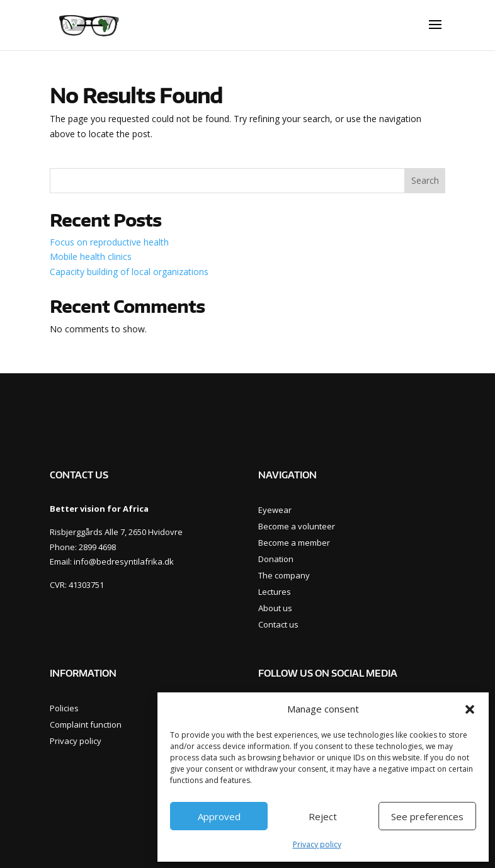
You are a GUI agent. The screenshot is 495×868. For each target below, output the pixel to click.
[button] (470, 709)
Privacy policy (317, 844)
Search (425, 180)
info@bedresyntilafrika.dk (124, 561)
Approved (219, 816)
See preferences (427, 816)
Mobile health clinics (91, 256)
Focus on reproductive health (109, 242)
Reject (323, 816)
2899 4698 (97, 547)
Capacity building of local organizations (129, 272)
